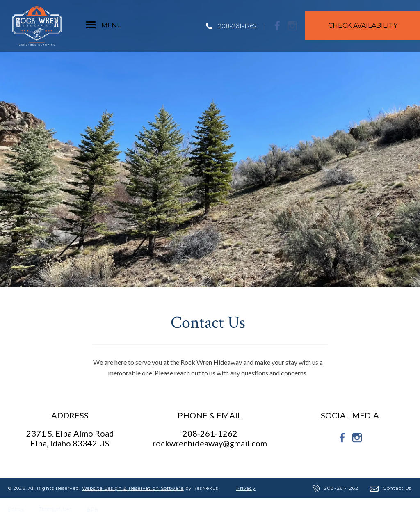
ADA (92, 509)
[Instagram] (292, 25)
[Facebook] (278, 25)
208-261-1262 (237, 26)
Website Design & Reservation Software (133, 488)
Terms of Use (56, 509)
